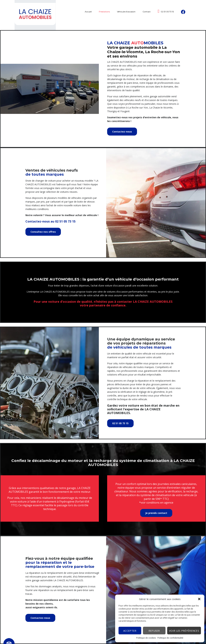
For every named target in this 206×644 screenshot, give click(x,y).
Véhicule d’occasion (126, 15)
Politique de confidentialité (170, 638)
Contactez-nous (122, 132)
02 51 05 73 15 (166, 15)
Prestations (104, 15)
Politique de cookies (146, 638)
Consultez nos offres (43, 232)
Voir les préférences (184, 631)
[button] (199, 599)
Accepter (130, 631)
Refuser (154, 631)
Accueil (88, 15)
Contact (147, 15)
